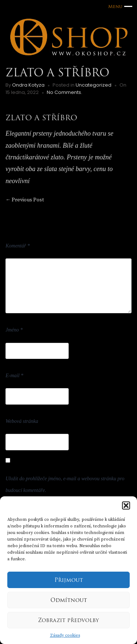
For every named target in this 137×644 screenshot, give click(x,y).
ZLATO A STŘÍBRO (41, 118)
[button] (126, 505)
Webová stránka (22, 421)
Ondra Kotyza (28, 85)
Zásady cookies (65, 635)
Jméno (14, 330)
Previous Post (25, 200)
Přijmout (69, 580)
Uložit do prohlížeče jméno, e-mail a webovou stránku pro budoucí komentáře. (65, 484)
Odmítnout (69, 600)
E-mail (14, 376)
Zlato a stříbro (57, 73)
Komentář (18, 246)
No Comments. (64, 92)
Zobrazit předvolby (68, 620)
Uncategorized (94, 85)
